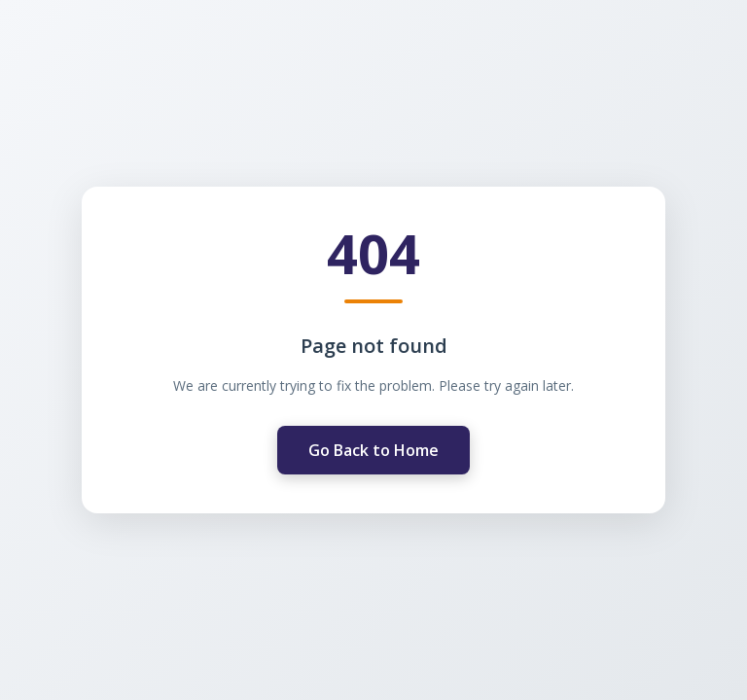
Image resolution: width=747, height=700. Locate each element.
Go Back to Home (373, 449)
